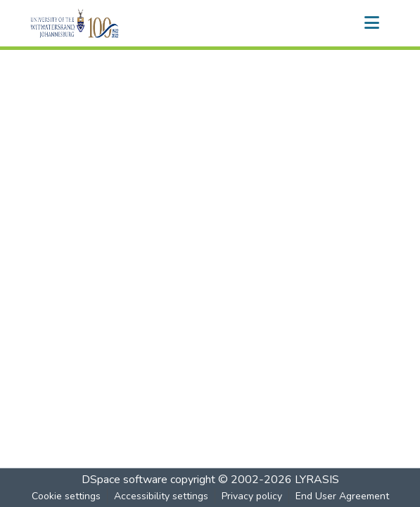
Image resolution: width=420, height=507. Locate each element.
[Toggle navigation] (372, 23)
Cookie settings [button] (66, 496)
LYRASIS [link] (317, 480)
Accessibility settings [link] (161, 496)
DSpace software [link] (125, 480)
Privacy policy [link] (252, 496)
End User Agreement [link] (342, 496)
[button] (99, 23)
